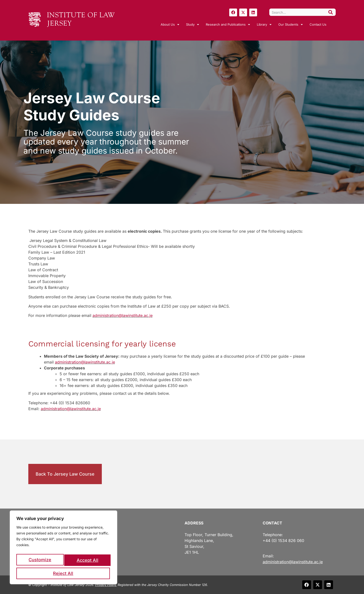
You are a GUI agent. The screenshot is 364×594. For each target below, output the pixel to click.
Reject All (87, 562)
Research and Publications (228, 25)
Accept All (64, 573)
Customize (40, 562)
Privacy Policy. (106, 585)
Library (264, 25)
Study (192, 25)
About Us (170, 25)
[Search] (331, 12)
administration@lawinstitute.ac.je (123, 315)
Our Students (291, 25)
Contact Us (318, 24)
